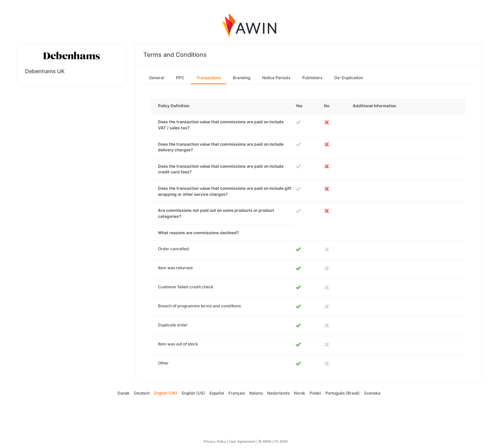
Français (237, 393)
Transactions (209, 78)
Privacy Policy (215, 441)
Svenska (372, 393)
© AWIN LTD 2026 (273, 441)
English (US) (193, 393)
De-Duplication (349, 78)
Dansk (124, 393)
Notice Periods (276, 78)
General (156, 78)
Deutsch (142, 393)
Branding (241, 78)
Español (217, 393)
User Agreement (242, 441)
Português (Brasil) (343, 393)
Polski (315, 393)
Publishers (312, 78)
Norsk (300, 393)
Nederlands (278, 393)
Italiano (256, 393)
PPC (180, 78)
